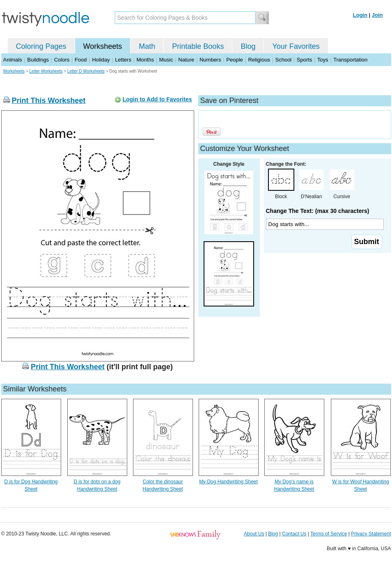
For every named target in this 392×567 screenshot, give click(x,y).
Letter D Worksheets (86, 71)
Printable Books (198, 46)
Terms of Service (329, 534)
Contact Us (294, 534)
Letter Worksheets (46, 71)
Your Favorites (296, 46)
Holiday (101, 60)
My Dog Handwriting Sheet (228, 482)
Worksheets (103, 46)
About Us (254, 534)
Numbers (210, 60)
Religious (259, 60)
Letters (123, 60)
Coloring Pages (41, 46)
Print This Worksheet (49, 101)
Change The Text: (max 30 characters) (318, 211)
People (234, 60)
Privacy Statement (371, 534)
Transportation (350, 60)
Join (377, 15)
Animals (13, 60)
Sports (305, 60)
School (284, 60)
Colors (62, 60)
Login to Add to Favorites (157, 99)
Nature (186, 60)
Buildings (38, 60)
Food (81, 60)
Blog (248, 46)
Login (360, 15)
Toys (323, 60)
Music (166, 60)
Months (146, 60)
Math (147, 46)
